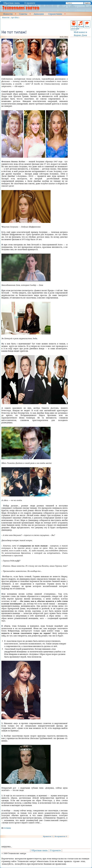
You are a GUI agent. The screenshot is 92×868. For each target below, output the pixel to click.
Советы (23, 14)
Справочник (55, 14)
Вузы (87, 24)
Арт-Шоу (15, 17)
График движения (74, 25)
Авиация (39, 14)
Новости (8, 14)
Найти (87, 3)
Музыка (80, 24)
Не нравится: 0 (61, 836)
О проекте (30, 3)
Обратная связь (12, 3)
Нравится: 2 (48, 836)
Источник (6, 828)
